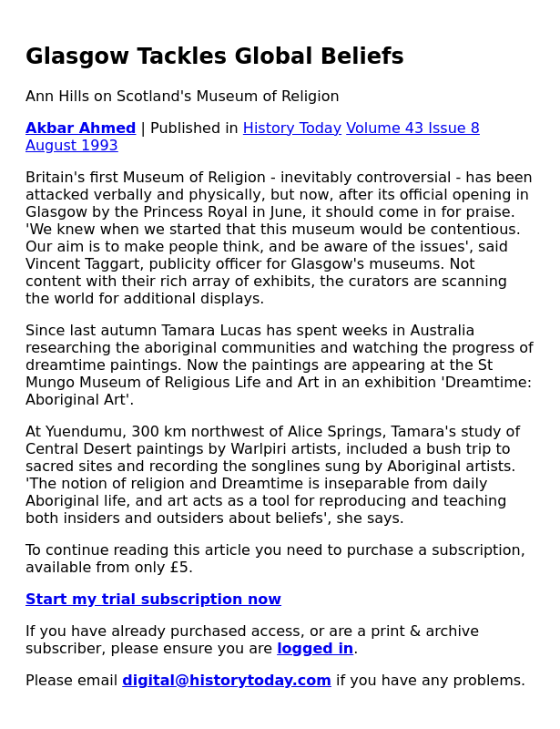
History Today (292, 128)
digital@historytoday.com (227, 680)
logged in (315, 648)
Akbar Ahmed (81, 128)
